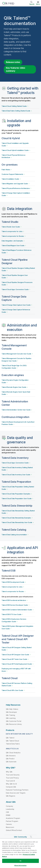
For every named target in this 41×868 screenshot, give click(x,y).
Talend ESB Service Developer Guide (15, 605)
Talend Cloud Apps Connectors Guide (15, 290)
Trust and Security (13, 775)
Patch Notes (6, 170)
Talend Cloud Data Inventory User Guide (16, 475)
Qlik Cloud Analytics (13, 753)
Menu (38, 4)
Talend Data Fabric (13, 744)
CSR (7, 812)
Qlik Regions (11, 796)
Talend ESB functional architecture (14, 600)
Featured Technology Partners (17, 790)
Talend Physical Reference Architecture (16, 188)
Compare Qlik (11, 787)
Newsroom (10, 827)
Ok (20, 861)
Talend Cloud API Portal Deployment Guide (17, 664)
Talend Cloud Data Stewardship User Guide (17, 522)
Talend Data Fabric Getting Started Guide (16, 111)
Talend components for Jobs (12, 231)
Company (9, 806)
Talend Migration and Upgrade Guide (15, 184)
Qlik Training (10, 715)
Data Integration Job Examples (12, 241)
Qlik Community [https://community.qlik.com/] (20, 837)
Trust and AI (10, 781)
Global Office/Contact (14, 830)
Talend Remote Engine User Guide (14, 387)
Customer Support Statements (12, 174)
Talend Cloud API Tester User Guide (14, 659)
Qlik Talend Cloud (12, 741)
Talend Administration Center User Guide (16, 410)
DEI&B (8, 815)
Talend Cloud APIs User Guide (12, 690)
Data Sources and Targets (16, 793)
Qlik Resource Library (14, 724)
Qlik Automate (11, 762)
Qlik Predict (10, 759)
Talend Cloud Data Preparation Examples (16, 494)
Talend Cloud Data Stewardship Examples (16, 518)
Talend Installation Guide (10, 179)
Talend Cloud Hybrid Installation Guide (15, 150)
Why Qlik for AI (11, 784)
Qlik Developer (11, 712)
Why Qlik (9, 772)
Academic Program (13, 818)
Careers (9, 824)
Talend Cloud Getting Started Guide (14, 106)
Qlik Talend (10, 738)
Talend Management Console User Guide (16, 354)
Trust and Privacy (12, 778)
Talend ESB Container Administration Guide (17, 610)
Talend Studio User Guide (11, 227)
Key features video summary (16, 69)
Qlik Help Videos (12, 709)
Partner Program (12, 821)
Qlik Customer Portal (14, 721)
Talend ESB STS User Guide (12, 614)
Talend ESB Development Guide (13, 582)
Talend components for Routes (13, 236)
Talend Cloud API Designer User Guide (15, 655)
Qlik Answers (11, 756)
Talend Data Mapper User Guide (13, 246)
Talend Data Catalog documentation (14, 535)
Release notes (13, 62)
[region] (20, 853)
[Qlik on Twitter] (31, 837)
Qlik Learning (11, 718)
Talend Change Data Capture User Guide (16, 305)
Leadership (10, 809)
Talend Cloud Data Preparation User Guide (17, 499)
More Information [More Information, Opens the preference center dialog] (20, 865)
